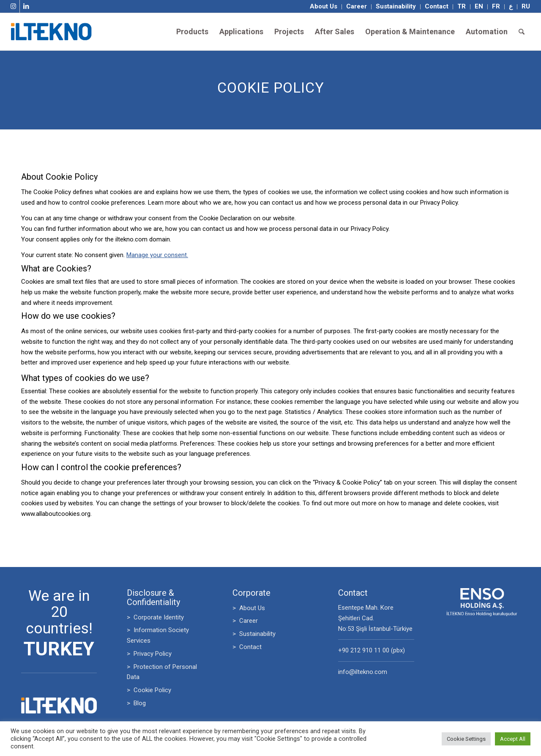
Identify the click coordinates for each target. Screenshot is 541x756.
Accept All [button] (513, 739)
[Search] (522, 32)
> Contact (247, 647)
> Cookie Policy (149, 690)
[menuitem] (324, 7)
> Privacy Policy (149, 654)
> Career (245, 621)
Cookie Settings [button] (466, 739)
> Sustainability (254, 634)
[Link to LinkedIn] (26, 6)
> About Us (249, 608)
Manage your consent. (157, 255)
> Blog (136, 703)
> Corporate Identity (155, 617)
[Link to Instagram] (13, 6)
